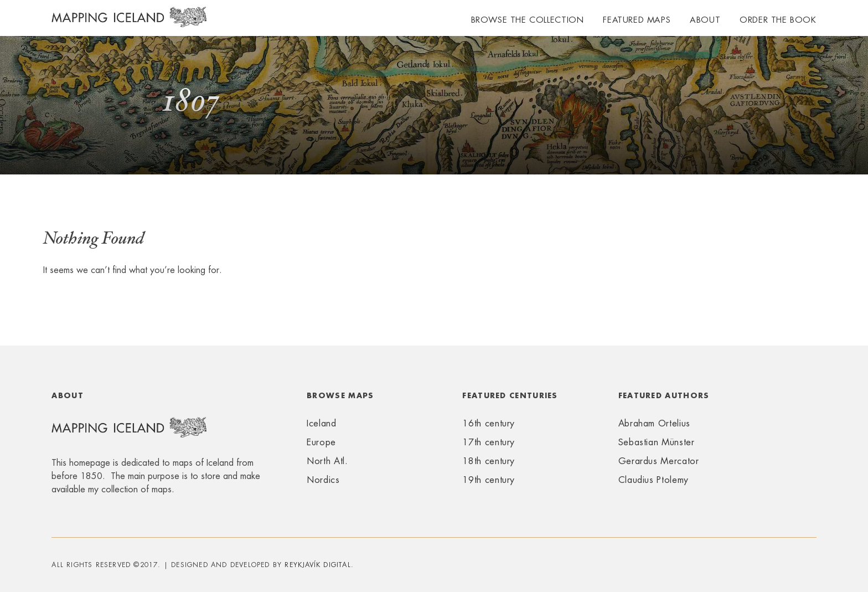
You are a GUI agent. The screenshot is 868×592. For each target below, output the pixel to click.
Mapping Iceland (129, 23)
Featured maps (637, 20)
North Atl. (327, 461)
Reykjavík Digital (317, 565)
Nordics (323, 480)
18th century (489, 461)
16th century (489, 423)
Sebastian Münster (657, 442)
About (705, 20)
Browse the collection (528, 20)
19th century (489, 480)
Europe (321, 442)
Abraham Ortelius (654, 423)
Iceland (321, 423)
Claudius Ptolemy (653, 480)
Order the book (778, 20)
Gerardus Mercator (659, 461)
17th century (489, 442)
